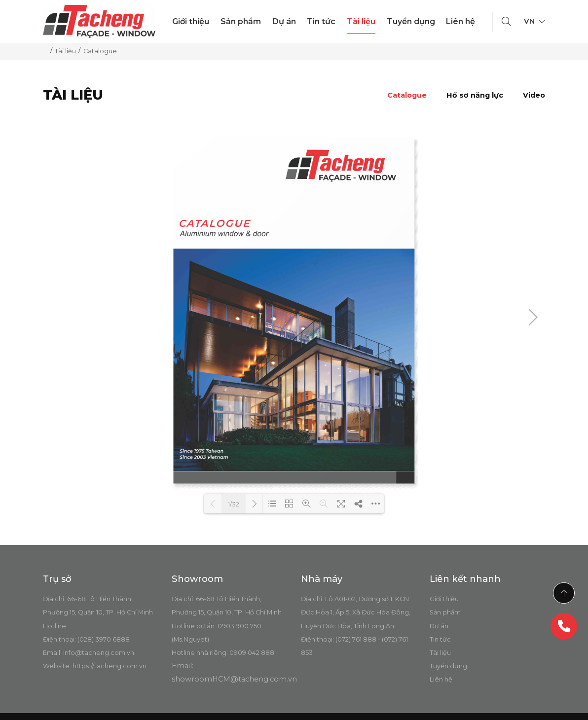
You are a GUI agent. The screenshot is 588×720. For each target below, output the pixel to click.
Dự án (284, 22)
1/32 (234, 504)
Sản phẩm (241, 22)
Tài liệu (361, 22)
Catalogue (407, 95)
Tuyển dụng (411, 22)
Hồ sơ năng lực (475, 95)
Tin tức (321, 22)
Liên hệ (460, 22)
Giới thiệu (191, 22)
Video (534, 95)
